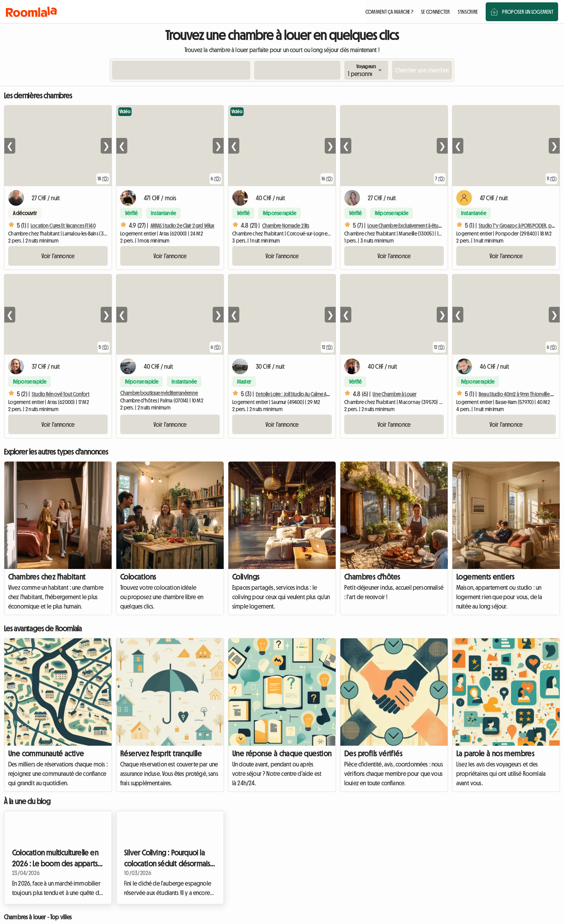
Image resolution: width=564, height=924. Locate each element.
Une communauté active (46, 754)
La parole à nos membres (495, 754)
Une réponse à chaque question (282, 754)
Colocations (138, 577)
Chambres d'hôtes (372, 577)
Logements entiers (485, 577)
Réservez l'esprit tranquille (161, 754)
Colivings (246, 577)
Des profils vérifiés (373, 754)
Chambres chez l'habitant (47, 577)
